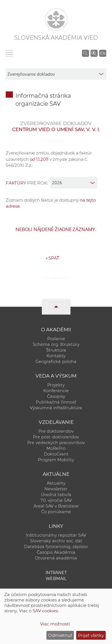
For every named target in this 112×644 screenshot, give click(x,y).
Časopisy (56, 396)
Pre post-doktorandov (56, 437)
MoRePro (56, 448)
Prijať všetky (91, 635)
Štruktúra (56, 350)
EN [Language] (103, 53)
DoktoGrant (56, 454)
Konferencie (56, 391)
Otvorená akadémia (56, 558)
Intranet (56, 573)
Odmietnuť (60, 635)
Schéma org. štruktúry (56, 344)
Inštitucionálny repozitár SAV (56, 535)
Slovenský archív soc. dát (56, 541)
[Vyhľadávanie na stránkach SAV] (86, 53)
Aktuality (56, 483)
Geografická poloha (56, 362)
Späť (52, 258)
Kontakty (56, 356)
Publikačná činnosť (56, 402)
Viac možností (55, 624)
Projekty (56, 385)
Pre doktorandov (56, 431)
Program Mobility (56, 460)
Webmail (56, 579)
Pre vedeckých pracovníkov (56, 443)
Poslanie (56, 339)
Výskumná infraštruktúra (56, 408)
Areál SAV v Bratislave (56, 506)
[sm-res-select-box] (56, 74)
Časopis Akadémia (56, 552)
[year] (74, 183)
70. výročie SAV (56, 500)
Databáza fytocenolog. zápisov (56, 547)
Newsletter (56, 489)
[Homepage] (56, 19)
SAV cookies (45, 611)
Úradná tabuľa (56, 495)
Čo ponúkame (56, 512)
